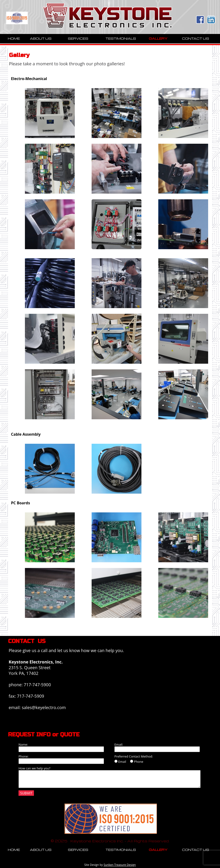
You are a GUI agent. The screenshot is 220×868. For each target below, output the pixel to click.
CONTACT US (196, 38)
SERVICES (78, 38)
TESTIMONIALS (121, 38)
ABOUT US (41, 38)
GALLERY (158, 38)
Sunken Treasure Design (120, 865)
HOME (14, 38)
